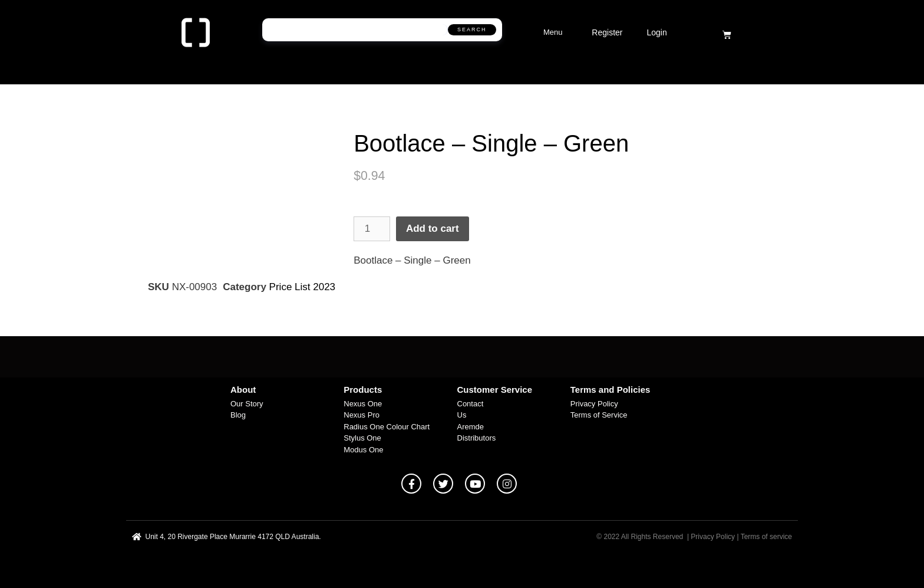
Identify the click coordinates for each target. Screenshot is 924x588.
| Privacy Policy (711, 537)
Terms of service (766, 537)
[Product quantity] (372, 229)
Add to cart (433, 229)
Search (472, 29)
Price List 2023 (302, 287)
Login (656, 32)
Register (607, 32)
